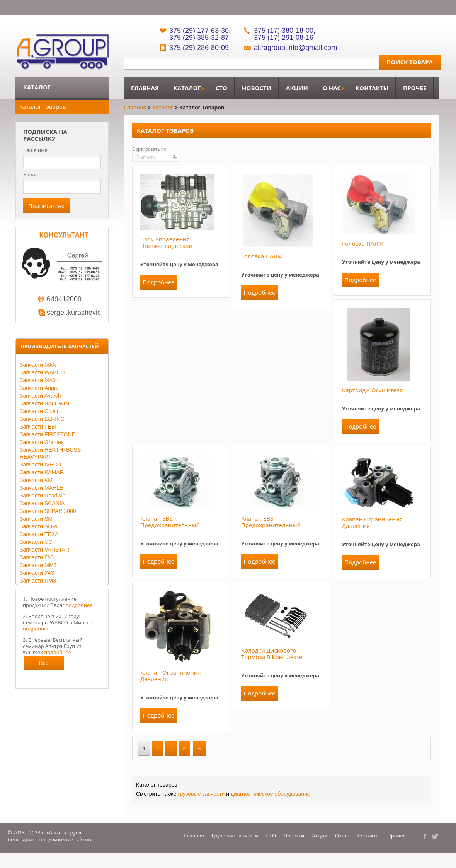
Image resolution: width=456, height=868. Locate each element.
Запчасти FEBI (38, 427)
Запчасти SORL (39, 526)
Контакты (372, 88)
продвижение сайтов (65, 839)
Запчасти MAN (38, 365)
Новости (257, 88)
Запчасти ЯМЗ (38, 581)
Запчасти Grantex (42, 442)
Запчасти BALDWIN (44, 403)
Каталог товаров (43, 106)
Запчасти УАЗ (37, 573)
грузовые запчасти (201, 794)
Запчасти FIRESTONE (48, 434)
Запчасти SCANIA (42, 503)
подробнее (79, 605)
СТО (221, 88)
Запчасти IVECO (41, 465)
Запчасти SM (36, 519)
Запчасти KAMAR (42, 472)
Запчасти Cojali (39, 411)
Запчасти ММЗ (38, 565)
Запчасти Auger (39, 388)
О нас (332, 88)
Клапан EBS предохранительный (170, 522)
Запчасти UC (36, 542)
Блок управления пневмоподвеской (166, 242)
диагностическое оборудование (271, 794)
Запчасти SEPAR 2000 (48, 511)
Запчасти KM (36, 480)
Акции (297, 88)
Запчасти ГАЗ (37, 557)
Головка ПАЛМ (262, 256)
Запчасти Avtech (40, 396)
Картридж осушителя (373, 390)
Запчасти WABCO (42, 372)
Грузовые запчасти (235, 836)
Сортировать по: (150, 149)
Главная (145, 88)
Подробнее (158, 282)
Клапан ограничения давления (372, 522)
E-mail (30, 174)
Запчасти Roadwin (43, 496)
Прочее (415, 88)
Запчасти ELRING (42, 419)
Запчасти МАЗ (38, 380)
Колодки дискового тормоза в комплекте (272, 654)
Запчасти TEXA (39, 534)
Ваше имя (35, 150)
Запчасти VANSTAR (44, 550)
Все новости (44, 665)
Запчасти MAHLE (41, 488)
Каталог (187, 88)
